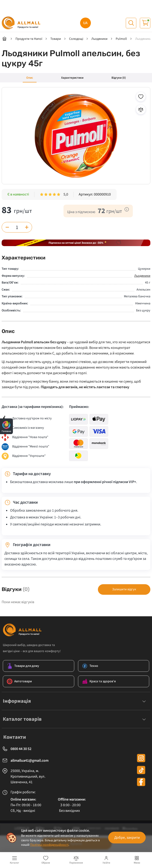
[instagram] (141, 758)
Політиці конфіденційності (49, 845)
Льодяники (142, 276)
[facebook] (141, 782)
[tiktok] (141, 770)
